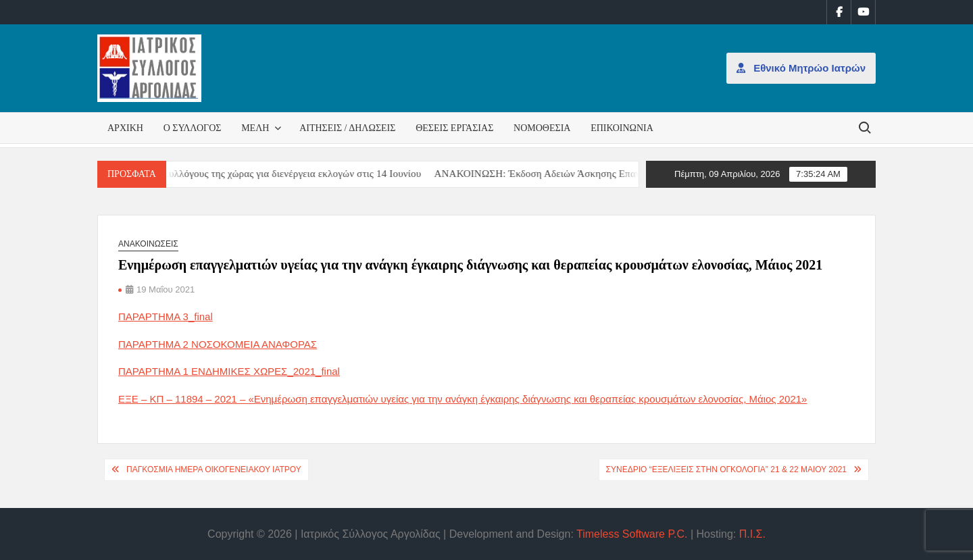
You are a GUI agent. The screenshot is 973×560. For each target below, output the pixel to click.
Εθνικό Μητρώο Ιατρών (801, 68)
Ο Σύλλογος (193, 128)
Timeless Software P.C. (632, 534)
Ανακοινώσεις (148, 244)
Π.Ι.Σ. (752, 534)
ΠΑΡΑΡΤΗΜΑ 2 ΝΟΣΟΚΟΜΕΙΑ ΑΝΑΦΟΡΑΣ (218, 344)
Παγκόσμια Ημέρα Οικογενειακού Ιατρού (214, 469)
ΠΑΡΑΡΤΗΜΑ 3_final (166, 316)
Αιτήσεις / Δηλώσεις (347, 128)
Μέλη (255, 128)
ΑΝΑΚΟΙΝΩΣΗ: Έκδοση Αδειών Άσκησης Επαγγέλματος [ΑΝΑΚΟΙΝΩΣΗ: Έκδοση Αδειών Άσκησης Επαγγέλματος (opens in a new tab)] (565, 174)
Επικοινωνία (622, 128)
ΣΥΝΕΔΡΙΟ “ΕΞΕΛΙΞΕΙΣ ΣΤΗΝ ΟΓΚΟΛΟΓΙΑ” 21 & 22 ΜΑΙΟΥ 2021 (726, 469)
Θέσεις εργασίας (454, 128)
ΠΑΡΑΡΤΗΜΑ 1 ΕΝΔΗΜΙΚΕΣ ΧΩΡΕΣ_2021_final (229, 371)
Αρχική (125, 128)
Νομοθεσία (542, 128)
